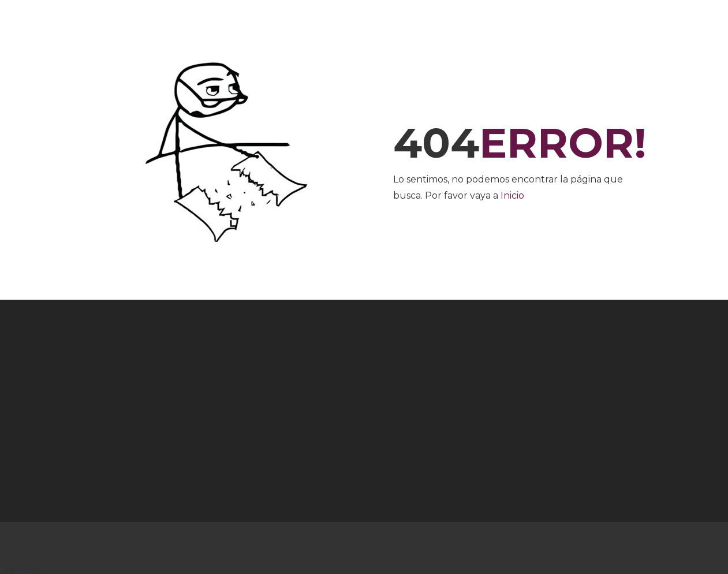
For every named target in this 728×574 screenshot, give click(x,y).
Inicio (512, 195)
